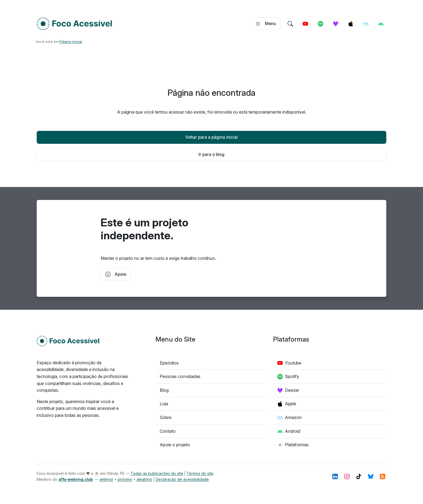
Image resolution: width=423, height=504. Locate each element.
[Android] (381, 24)
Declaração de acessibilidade (182, 479)
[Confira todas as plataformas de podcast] (293, 445)
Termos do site (200, 473)
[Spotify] (320, 24)
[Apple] (351, 24)
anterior (106, 479)
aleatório (144, 479)
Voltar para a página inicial (211, 137)
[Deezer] (336, 24)
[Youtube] (305, 24)
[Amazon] (366, 24)
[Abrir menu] (266, 24)
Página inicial (71, 42)
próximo (125, 479)
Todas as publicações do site (157, 473)
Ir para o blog (211, 154)
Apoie (116, 274)
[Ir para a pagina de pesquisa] (290, 24)
